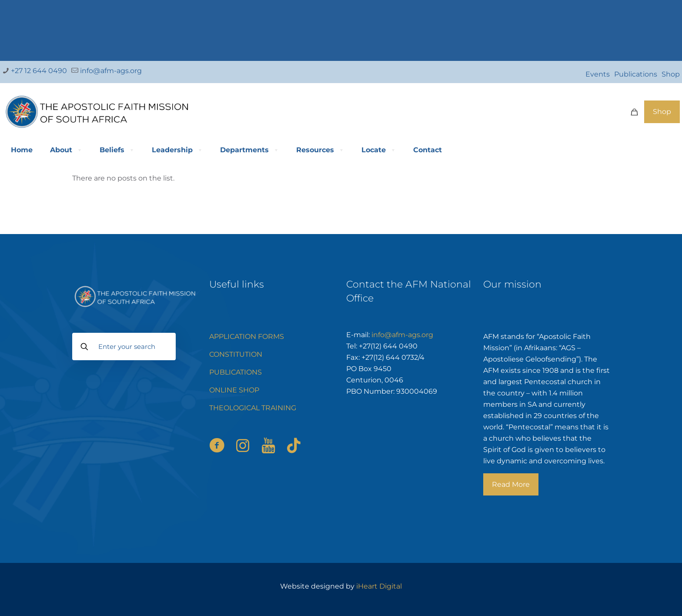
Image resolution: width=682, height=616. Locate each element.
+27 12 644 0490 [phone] (38, 71)
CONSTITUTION (236, 354)
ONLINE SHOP (234, 390)
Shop (671, 74)
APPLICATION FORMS (247, 336)
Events (598, 74)
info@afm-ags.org (402, 335)
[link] (341, 28)
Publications (636, 74)
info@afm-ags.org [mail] (110, 71)
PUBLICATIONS (236, 372)
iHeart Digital (379, 586)
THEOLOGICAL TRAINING (253, 408)
